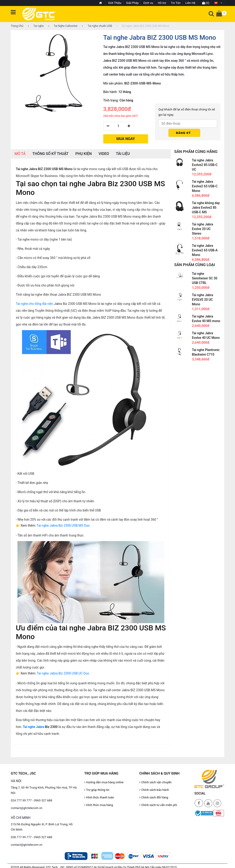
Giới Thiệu (115, 3)
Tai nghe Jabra (34, 727)
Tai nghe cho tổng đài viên (34, 303)
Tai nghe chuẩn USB (97, 26)
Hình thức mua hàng (99, 805)
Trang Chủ (17, 26)
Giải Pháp (132, 3)
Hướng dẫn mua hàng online (104, 782)
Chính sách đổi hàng (154, 797)
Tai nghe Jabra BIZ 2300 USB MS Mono (143, 26)
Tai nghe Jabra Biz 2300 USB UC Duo (63, 673)
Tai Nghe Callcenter (63, 26)
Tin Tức (176, 3)
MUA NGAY (126, 139)
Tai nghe (36, 26)
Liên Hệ (190, 3)
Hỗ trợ (162, 3)
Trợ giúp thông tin (97, 790)
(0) (206, 3)
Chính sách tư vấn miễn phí (158, 805)
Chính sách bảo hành (154, 790)
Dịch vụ (148, 3)
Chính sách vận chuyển (155, 782)
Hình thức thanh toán (99, 797)
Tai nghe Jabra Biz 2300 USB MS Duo (63, 525)
